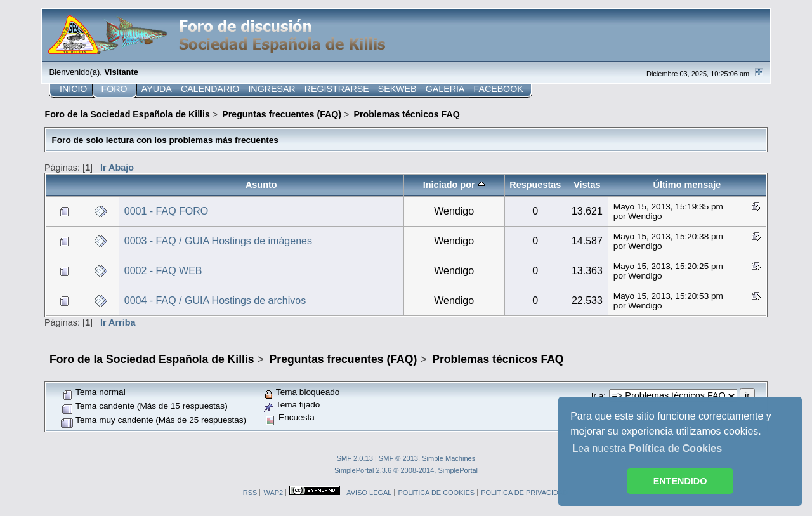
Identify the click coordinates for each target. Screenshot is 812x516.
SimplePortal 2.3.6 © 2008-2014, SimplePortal (406, 470)
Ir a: (599, 396)
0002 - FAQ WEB (163, 271)
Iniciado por (454, 185)
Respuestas (535, 185)
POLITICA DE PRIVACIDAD (524, 493)
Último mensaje (687, 185)
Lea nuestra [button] (647, 448)
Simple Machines (449, 458)
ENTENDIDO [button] (680, 481)
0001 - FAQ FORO (166, 211)
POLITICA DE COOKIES (436, 493)
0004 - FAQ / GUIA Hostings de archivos (215, 301)
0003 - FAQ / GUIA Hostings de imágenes (218, 241)
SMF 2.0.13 (355, 458)
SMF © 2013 (398, 458)
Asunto (261, 185)
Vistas (587, 185)
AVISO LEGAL (369, 493)
